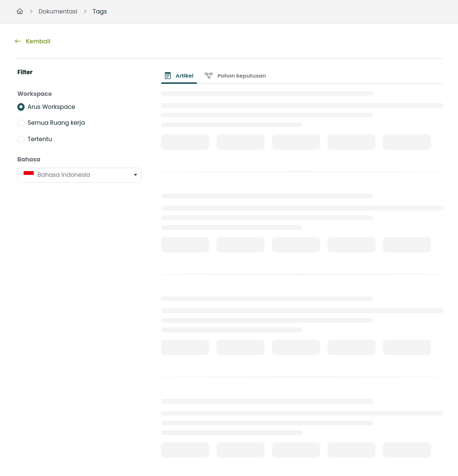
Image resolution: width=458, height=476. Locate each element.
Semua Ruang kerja (56, 123)
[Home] (20, 12)
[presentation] (181, 76)
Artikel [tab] (179, 76)
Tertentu (40, 139)
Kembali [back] (33, 41)
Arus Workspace (51, 106)
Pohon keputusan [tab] (236, 76)
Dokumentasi (58, 11)
